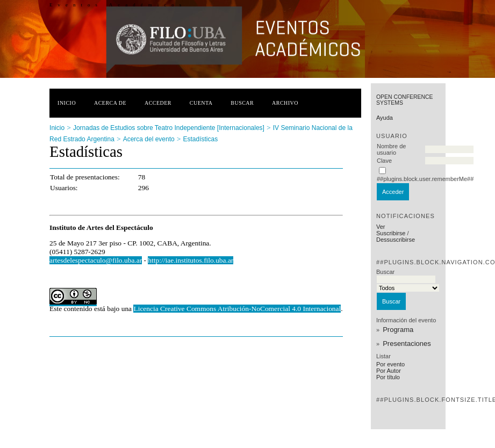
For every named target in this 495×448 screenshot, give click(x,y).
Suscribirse (391, 233)
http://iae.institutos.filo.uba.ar (191, 260)
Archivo (285, 103)
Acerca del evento (149, 139)
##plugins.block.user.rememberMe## (425, 179)
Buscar (242, 103)
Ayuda (385, 118)
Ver (381, 227)
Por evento (390, 364)
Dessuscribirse (396, 240)
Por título (388, 377)
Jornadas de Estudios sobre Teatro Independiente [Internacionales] (169, 128)
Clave (384, 161)
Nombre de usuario (391, 149)
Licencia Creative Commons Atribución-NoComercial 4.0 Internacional (237, 309)
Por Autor (389, 371)
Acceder (158, 103)
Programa (398, 330)
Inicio (67, 103)
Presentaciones (407, 344)
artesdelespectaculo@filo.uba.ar (96, 260)
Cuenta (201, 103)
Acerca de (110, 103)
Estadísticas (201, 139)
